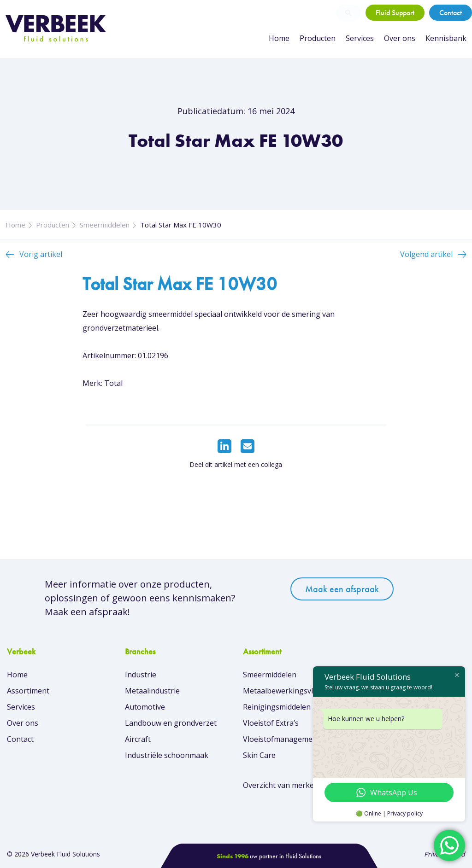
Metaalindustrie (152, 691)
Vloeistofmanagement (281, 739)
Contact (451, 13)
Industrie (141, 675)
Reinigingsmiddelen (277, 707)
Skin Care (259, 755)
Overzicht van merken (281, 785)
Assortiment (28, 691)
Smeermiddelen (105, 225)
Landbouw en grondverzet (171, 723)
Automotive (145, 707)
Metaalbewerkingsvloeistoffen (296, 691)
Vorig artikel (41, 254)
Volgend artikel (426, 254)
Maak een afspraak (342, 589)
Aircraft (138, 739)
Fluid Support (395, 13)
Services (360, 38)
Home (279, 38)
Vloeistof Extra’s (271, 723)
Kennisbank (446, 38)
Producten (318, 38)
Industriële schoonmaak (167, 755)
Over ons (400, 38)
